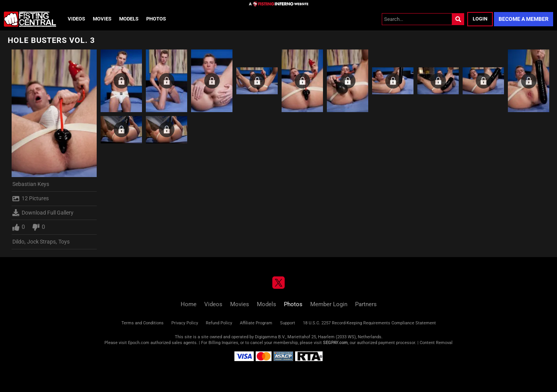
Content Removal (436, 343)
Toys (64, 242)
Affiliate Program (256, 323)
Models (129, 19)
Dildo (18, 242)
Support (288, 323)
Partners (366, 304)
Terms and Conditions (143, 323)
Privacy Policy (185, 323)
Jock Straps (41, 242)
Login (480, 19)
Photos (156, 19)
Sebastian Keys (31, 184)
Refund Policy (219, 323)
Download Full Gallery (43, 213)
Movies (102, 19)
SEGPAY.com (335, 343)
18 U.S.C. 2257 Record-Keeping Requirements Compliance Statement (369, 323)
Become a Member (524, 19)
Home (189, 304)
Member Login (329, 304)
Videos (76, 19)
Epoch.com (139, 343)
